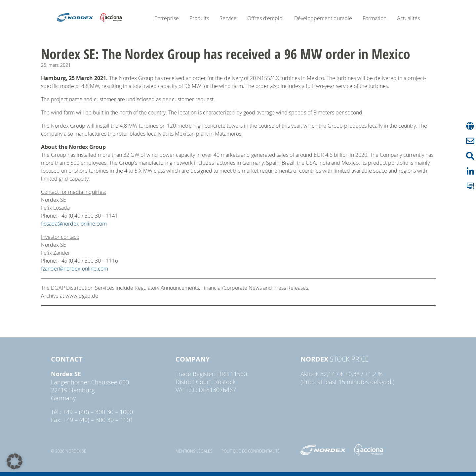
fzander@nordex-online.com (75, 269)
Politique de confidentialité (251, 451)
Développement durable (323, 18)
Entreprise (167, 18)
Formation (375, 18)
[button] (15, 461)
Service (228, 18)
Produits (199, 18)
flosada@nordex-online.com (74, 224)
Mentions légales (194, 451)
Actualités (408, 18)
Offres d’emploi (265, 18)
